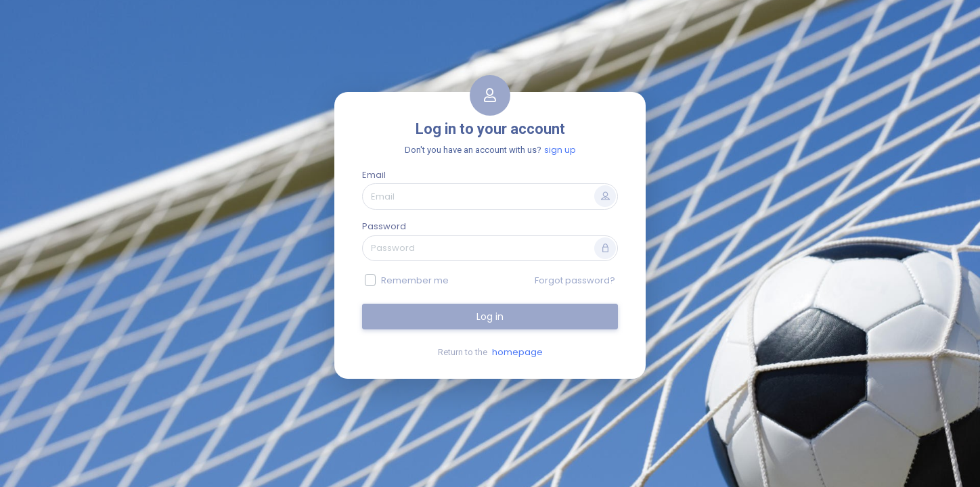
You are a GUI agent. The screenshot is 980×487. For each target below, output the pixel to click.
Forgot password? (575, 280)
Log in (490, 317)
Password (384, 226)
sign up (560, 150)
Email (374, 175)
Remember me (415, 280)
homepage (517, 352)
